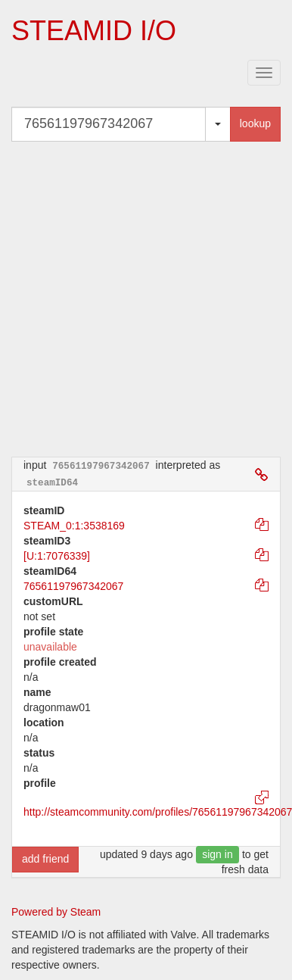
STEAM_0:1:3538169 (74, 526)
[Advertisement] (142, 299)
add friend (45, 859)
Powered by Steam (56, 912)
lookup (255, 123)
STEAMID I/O (94, 31)
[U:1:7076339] (57, 556)
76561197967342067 (73, 586)
